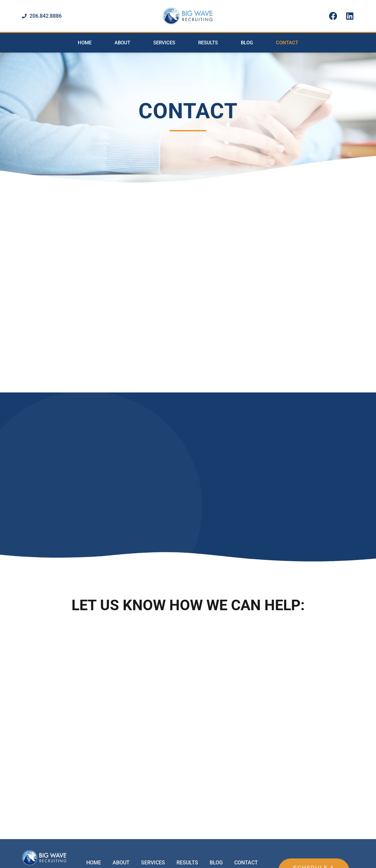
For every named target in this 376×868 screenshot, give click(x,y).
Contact (287, 43)
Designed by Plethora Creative (342, 860)
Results (208, 43)
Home (85, 43)
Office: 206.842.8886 (172, 828)
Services (164, 43)
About (122, 43)
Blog (247, 43)
